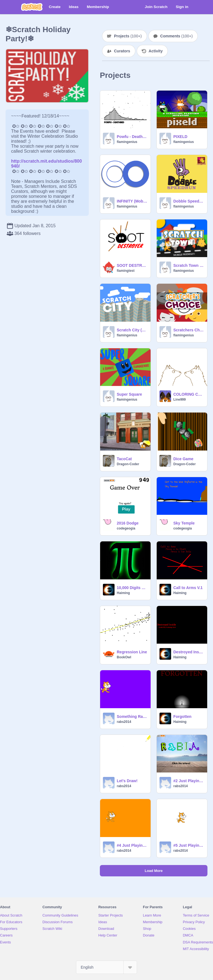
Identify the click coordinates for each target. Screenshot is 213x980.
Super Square (129, 394)
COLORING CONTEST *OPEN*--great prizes (189, 394)
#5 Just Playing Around (189, 845)
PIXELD (180, 137)
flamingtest (126, 271)
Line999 (180, 400)
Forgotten (182, 717)
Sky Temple (184, 523)
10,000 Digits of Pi (132, 588)
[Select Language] (106, 967)
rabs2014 (124, 722)
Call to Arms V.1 (188, 588)
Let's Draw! (127, 781)
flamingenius (127, 142)
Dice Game (183, 459)
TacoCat (124, 459)
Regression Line (132, 652)
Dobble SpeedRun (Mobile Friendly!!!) (189, 201)
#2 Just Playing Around (189, 781)
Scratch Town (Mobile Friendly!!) (189, 265)
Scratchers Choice (189, 330)
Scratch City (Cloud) (132, 330)
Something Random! (132, 717)
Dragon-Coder (128, 464)
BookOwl (124, 657)
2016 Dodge (128, 523)
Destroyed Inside (189, 652)
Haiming (123, 593)
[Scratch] (32, 7)
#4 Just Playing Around (132, 845)
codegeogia (126, 528)
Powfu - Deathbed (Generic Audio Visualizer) (132, 137)
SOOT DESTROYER (132, 265)
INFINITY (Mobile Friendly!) (132, 201)
